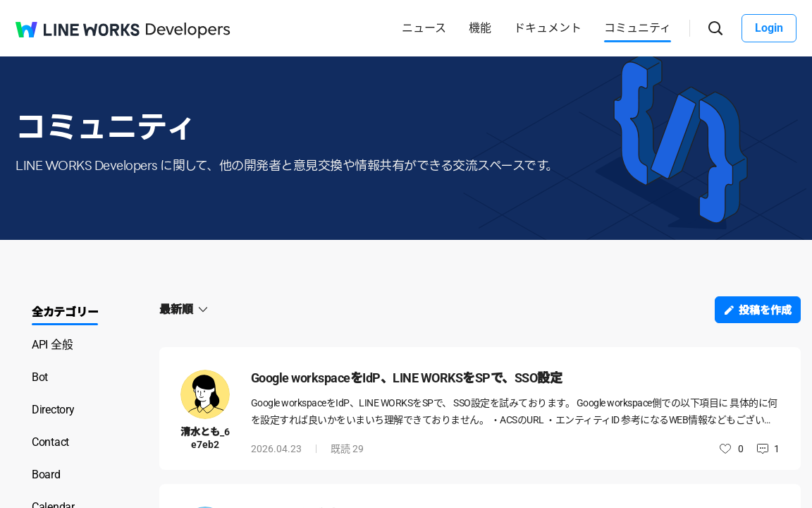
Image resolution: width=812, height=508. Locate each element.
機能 (480, 28)
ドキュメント (548, 28)
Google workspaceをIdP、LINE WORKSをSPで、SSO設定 (407, 378)
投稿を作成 (765, 310)
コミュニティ (638, 28)
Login (769, 28)
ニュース (424, 28)
